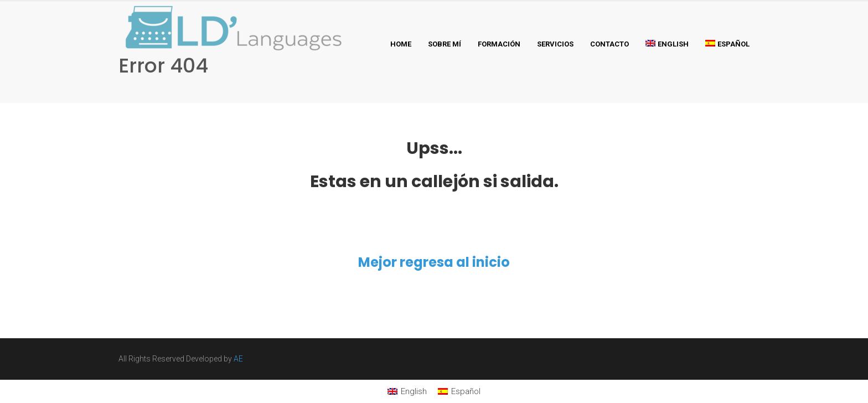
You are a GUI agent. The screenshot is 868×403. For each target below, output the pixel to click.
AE (238, 359)
